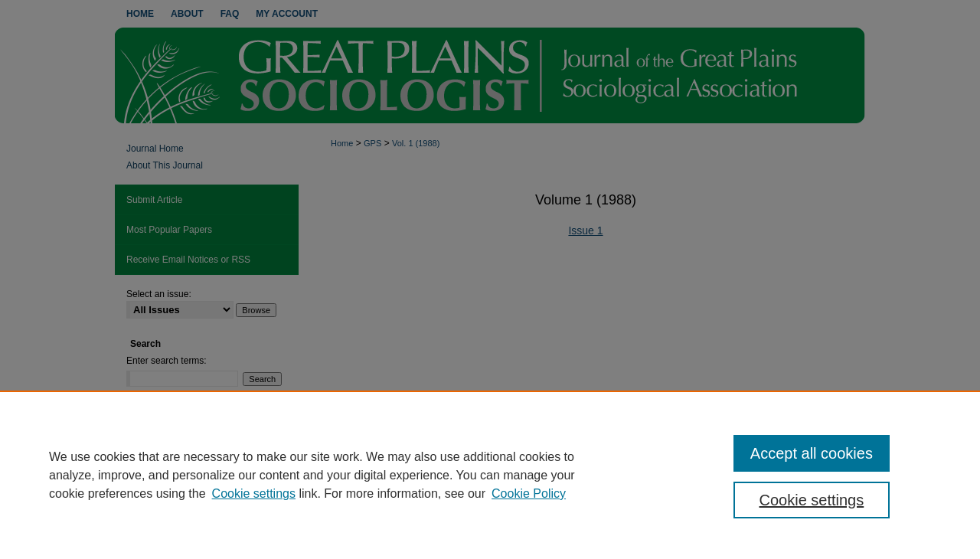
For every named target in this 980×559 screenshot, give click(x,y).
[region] (490, 475)
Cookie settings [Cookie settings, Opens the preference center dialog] (812, 500)
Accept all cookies (812, 453)
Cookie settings (254, 494)
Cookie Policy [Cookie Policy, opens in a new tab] (529, 494)
